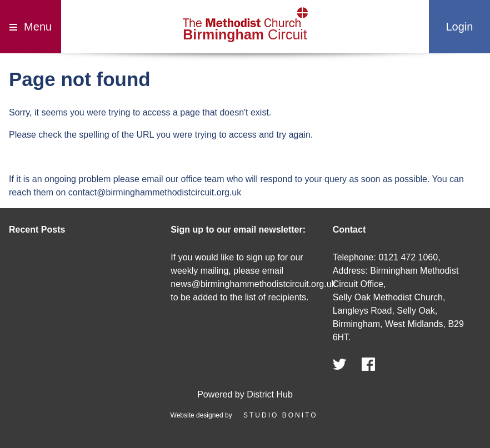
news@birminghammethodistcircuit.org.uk (253, 284)
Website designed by (245, 415)
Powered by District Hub (245, 394)
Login (459, 27)
